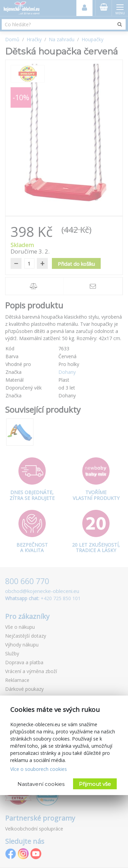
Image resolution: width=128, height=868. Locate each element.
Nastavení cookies (41, 784)
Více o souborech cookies (39, 769)
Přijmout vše (95, 784)
